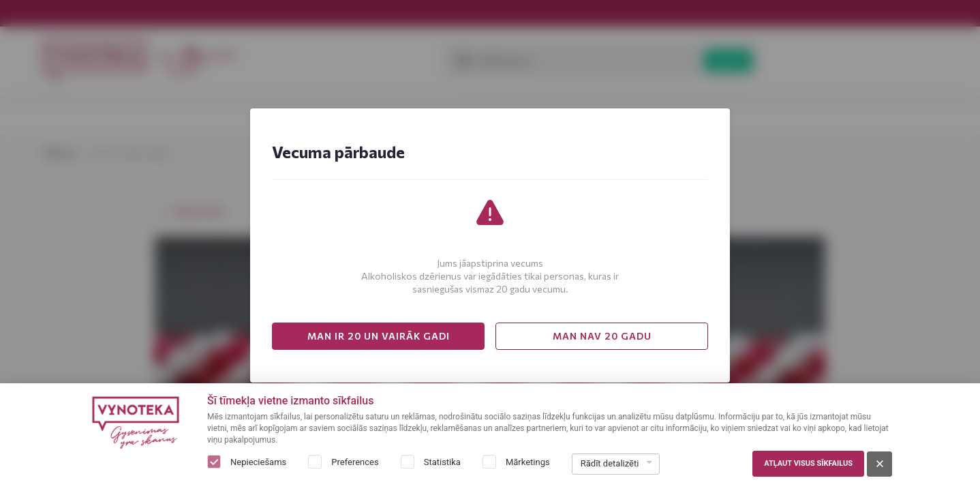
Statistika (442, 462)
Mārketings (528, 462)
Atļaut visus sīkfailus (808, 463)
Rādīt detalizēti (610, 463)
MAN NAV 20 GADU (602, 336)
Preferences (355, 462)
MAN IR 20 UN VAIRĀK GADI (379, 336)
